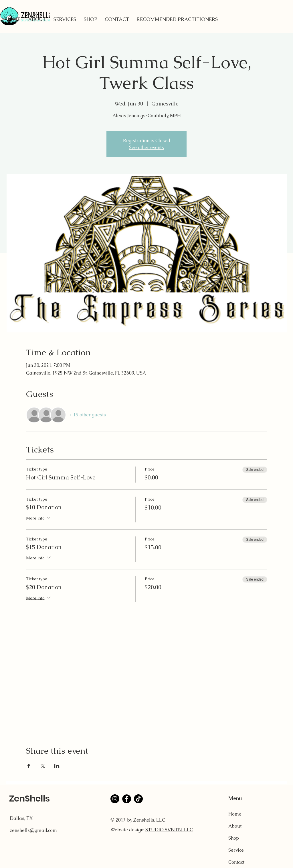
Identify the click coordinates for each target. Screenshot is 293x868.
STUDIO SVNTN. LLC (169, 830)
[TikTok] (138, 799)
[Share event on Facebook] (29, 766)
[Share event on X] (43, 766)
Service (236, 850)
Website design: (128, 830)
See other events (146, 147)
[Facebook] (127, 799)
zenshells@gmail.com (33, 830)
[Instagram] (115, 799)
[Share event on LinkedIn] (57, 766)
